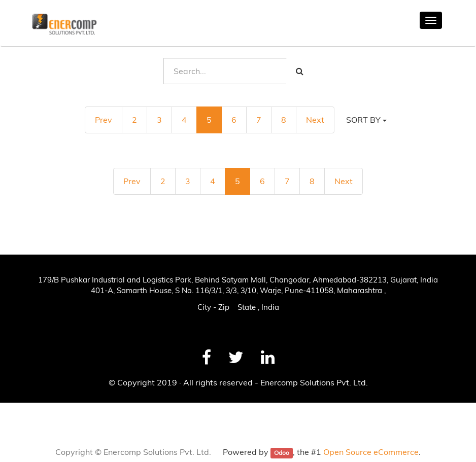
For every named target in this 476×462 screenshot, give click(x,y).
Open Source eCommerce (371, 452)
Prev (104, 120)
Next (315, 120)
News (22, 414)
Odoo (282, 453)
